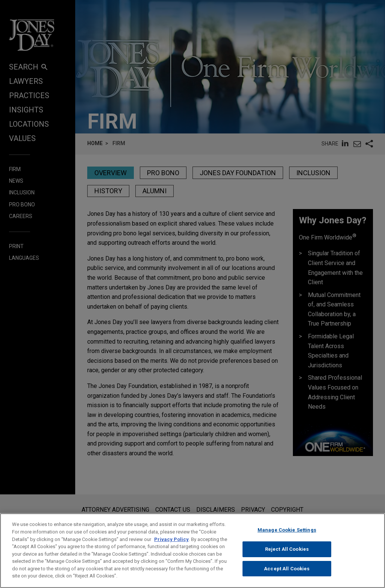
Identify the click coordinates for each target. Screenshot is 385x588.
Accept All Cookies (287, 576)
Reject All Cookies (287, 557)
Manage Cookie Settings (287, 538)
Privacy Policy (171, 547)
